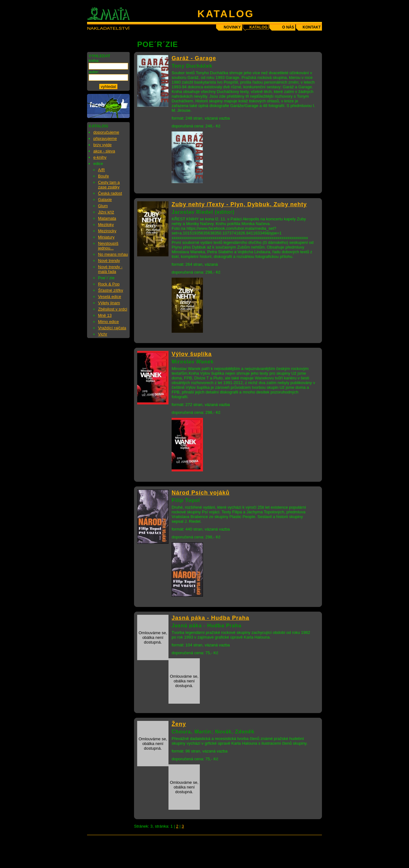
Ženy (179, 724)
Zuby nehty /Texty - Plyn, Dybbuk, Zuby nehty (239, 204)
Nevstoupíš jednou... (108, 246)
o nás (288, 27)
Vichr (103, 334)
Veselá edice (110, 297)
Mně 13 (105, 315)
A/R (101, 170)
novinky (232, 27)
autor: (94, 72)
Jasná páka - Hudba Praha (210, 618)
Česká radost (110, 193)
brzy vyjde (103, 145)
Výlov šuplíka (192, 354)
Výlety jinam (109, 303)
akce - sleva (104, 151)
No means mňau (113, 254)
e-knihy (100, 157)
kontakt (312, 27)
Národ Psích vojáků (201, 493)
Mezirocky (107, 231)
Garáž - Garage (194, 58)
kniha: (94, 61)
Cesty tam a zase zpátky (109, 185)
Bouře (104, 176)
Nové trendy (109, 261)
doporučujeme (106, 132)
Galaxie (105, 200)
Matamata (107, 218)
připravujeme (105, 139)
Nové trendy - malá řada (110, 269)
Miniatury (106, 237)
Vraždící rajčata (112, 328)
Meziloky (106, 225)
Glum (103, 206)
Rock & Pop (109, 284)
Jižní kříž (106, 212)
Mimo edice (108, 322)
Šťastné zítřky (111, 290)
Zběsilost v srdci (113, 309)
